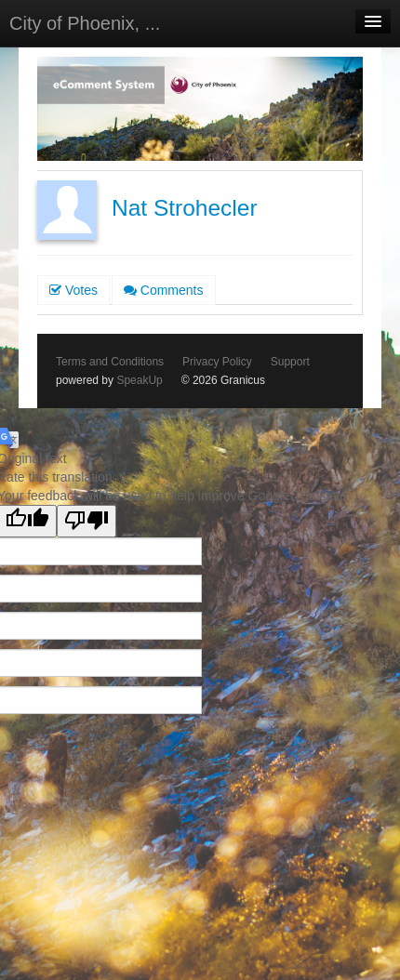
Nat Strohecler (185, 208)
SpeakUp (139, 380)
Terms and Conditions (110, 362)
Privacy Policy (217, 362)
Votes (73, 290)
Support (290, 362)
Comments (164, 290)
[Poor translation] (87, 521)
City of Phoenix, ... (85, 23)
